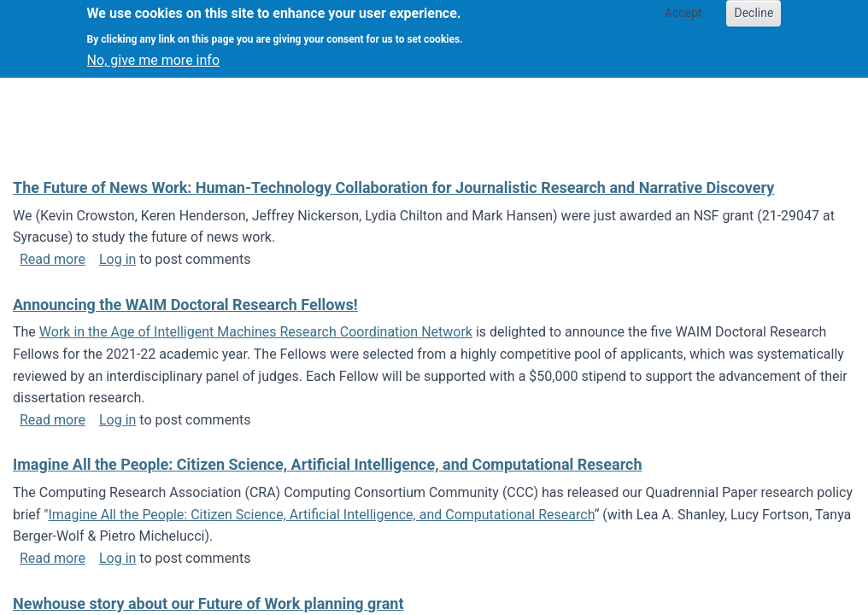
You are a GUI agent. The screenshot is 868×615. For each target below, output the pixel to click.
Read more (53, 259)
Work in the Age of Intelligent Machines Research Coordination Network (256, 332)
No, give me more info (153, 53)
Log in (117, 259)
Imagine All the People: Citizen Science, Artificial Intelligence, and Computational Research (321, 515)
